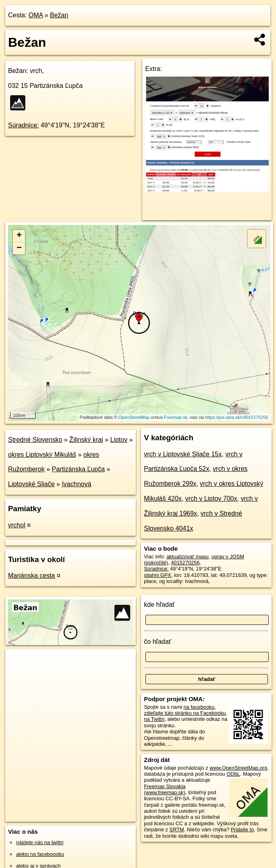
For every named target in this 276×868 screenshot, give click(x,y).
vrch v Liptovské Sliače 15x (183, 454)
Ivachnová (76, 484)
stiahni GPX (158, 575)
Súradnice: (24, 125)
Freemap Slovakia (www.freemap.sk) (165, 789)
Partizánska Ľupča (79, 469)
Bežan (59, 15)
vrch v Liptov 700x (211, 499)
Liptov (119, 440)
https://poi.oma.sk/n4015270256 (237, 417)
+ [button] (19, 236)
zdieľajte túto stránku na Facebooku (185, 713)
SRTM (177, 829)
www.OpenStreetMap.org (238, 768)
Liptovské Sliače (31, 484)
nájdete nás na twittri (40, 842)
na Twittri (154, 719)
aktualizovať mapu (187, 557)
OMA (36, 15)
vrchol (17, 525)
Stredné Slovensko (35, 440)
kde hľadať (159, 605)
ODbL (233, 774)
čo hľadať (158, 642)
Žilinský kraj (86, 440)
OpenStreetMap (134, 417)
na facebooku (199, 707)
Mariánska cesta (32, 576)
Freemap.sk (176, 417)
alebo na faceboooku (40, 854)
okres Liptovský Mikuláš (42, 455)
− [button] (19, 248)
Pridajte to (243, 829)
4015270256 (185, 563)
